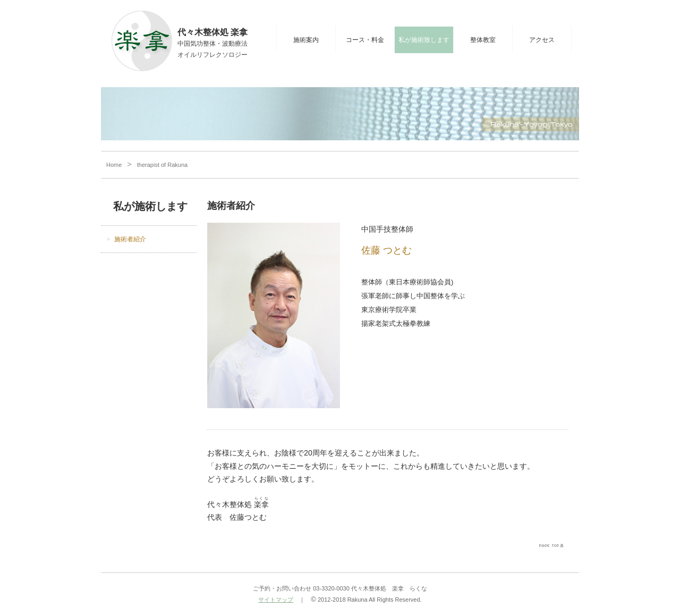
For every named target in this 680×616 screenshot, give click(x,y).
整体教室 (483, 40)
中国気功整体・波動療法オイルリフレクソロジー (212, 49)
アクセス (542, 40)
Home (114, 165)
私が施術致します (424, 40)
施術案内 (306, 40)
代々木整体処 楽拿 (212, 32)
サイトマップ (276, 600)
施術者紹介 (130, 239)
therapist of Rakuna (162, 165)
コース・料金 (365, 40)
